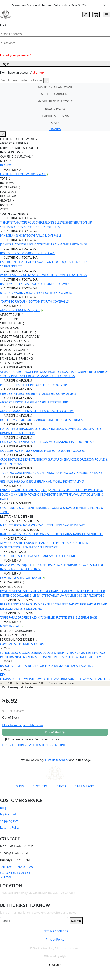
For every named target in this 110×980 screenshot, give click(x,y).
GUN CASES (8, 442)
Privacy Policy (55, 940)
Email (6, 877)
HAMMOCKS (68, 591)
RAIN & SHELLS (63, 244)
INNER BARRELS (60, 420)
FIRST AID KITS (34, 617)
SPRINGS (77, 420)
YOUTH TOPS (9, 301)
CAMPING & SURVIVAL (55, 116)
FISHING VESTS (61, 293)
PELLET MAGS (43, 411)
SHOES (14, 253)
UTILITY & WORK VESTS (16, 293)
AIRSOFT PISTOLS (33, 372)
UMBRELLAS (78, 679)
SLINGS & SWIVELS (67, 429)
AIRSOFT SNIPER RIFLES (82, 372)
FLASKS (56, 679)
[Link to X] (65, 795)
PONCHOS (80, 244)
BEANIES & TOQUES (57, 262)
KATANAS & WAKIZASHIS (32, 525)
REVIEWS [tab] (27, 745)
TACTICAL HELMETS (93, 657)
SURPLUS (37, 644)
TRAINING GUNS (11, 473)
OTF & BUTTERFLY (62, 495)
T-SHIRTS (6, 222)
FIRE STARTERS (58, 604)
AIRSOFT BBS (9, 402)
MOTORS (26, 420)
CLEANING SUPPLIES (30, 442)
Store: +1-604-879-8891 (16, 873)
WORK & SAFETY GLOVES (17, 275)
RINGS (65, 679)
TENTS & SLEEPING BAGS (80, 617)
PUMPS (63, 596)
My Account (8, 814)
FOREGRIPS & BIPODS (15, 429)
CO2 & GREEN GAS (31, 402)
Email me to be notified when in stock (32, 739)
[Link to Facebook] (39, 795)
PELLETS (49, 402)
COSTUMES (23, 644)
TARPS (4, 617)
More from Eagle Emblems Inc (23, 725)
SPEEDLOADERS (63, 411)
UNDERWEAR (62, 284)
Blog (3, 808)
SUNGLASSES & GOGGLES (18, 653)
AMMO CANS (53, 442)
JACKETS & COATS (12, 244)
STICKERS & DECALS (25, 666)
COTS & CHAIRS (49, 591)
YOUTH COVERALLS (55, 301)
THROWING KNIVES (37, 495)
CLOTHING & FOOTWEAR (55, 87)
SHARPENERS (9, 556)
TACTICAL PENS (20, 547)
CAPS (4, 262)
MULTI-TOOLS (84, 495)
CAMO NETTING (88, 653)
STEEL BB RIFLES (11, 394)
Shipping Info (9, 821)
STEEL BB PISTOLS (35, 394)
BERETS (17, 266)
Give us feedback (57, 760)
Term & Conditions (55, 931)
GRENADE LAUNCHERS (59, 376)
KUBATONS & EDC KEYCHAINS (51, 534)
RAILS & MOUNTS (42, 429)
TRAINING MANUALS (23, 657)
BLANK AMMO (48, 481)
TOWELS (52, 596)
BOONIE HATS (17, 262)
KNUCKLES (96, 534)
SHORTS (23, 236)
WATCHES (45, 679)
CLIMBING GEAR (79, 596)
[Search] (22, 80)
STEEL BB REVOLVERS (62, 394)
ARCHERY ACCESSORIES (72, 459)
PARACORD (16, 617)
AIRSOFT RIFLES (11, 372)
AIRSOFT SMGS (56, 372)
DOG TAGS (71, 666)
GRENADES (7, 481)
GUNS (20, 786)
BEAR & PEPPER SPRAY (15, 604)
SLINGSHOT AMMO (71, 481)
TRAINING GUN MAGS (69, 473)
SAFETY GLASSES (73, 451)
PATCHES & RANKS (51, 666)
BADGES (6, 666)
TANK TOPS (20, 222)
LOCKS (41, 657)
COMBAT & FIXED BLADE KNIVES (72, 490)
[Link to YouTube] (30, 795)
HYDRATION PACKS (77, 565)
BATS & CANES (21, 534)
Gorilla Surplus (43, 948)
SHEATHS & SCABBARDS (34, 556)
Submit (76, 921)
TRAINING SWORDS (62, 525)
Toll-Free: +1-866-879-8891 (18, 867)
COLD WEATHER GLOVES (50, 275)
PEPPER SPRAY (66, 543)
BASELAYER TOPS (12, 284)
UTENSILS (32, 591)
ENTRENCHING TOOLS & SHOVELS (52, 508)
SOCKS (23, 253)
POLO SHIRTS (37, 222)
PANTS (4, 236)
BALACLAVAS (35, 262)
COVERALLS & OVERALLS (45, 236)
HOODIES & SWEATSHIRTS (28, 227)
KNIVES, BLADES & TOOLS (55, 101)
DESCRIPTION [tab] (12, 745)
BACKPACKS (56, 565)
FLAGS (82, 666)
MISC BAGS (34, 569)
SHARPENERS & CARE (14, 508)
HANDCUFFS (80, 534)
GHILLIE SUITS (54, 617)
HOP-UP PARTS (10, 420)
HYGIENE (6, 591)
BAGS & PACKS (55, 109)
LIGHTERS (18, 679)
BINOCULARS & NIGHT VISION (56, 653)
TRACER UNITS (25, 433)
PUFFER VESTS (41, 293)
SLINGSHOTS (27, 459)
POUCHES (41, 565)
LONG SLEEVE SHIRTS (60, 222)
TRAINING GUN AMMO (38, 473)
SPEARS (80, 525)
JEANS (13, 236)
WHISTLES (31, 679)
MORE (55, 123)
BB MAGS (27, 411)
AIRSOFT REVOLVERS (30, 376)
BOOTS (5, 253)
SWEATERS (53, 227)
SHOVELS (19, 591)
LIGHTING (97, 596)
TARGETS (68, 442)
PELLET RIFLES (10, 385)
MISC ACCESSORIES (64, 556)
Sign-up (39, 72)
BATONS (6, 534)
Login (55, 64)
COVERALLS (8, 644)
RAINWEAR (76, 604)
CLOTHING (40, 786)
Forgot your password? (16, 55)
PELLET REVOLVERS (54, 385)
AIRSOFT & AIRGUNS (55, 94)
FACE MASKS (22, 451)
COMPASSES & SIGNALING (24, 609)
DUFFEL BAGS (17, 569)
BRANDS (55, 129)
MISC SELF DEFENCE (44, 547)
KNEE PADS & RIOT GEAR (63, 657)
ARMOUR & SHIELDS (14, 543)
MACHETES (7, 525)
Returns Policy (10, 827)
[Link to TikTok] (56, 795)
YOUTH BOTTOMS (30, 301)
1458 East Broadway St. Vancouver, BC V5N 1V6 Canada (38, 893)
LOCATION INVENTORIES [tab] (50, 745)
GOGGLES (7, 451)
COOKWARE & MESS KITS (29, 596)
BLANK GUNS (93, 473)
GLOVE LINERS (77, 275)
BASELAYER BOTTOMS (38, 284)
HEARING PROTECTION (46, 451)
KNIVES (61, 786)
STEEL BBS (62, 402)
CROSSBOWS (9, 459)
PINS (90, 666)
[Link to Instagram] (48, 795)
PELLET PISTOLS (30, 385)
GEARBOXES (41, 420)
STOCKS (85, 429)
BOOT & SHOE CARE (42, 253)
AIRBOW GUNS (45, 459)
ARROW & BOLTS (26, 481)
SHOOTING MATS (86, 442)
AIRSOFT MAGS (10, 411)
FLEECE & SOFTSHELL (38, 244)
